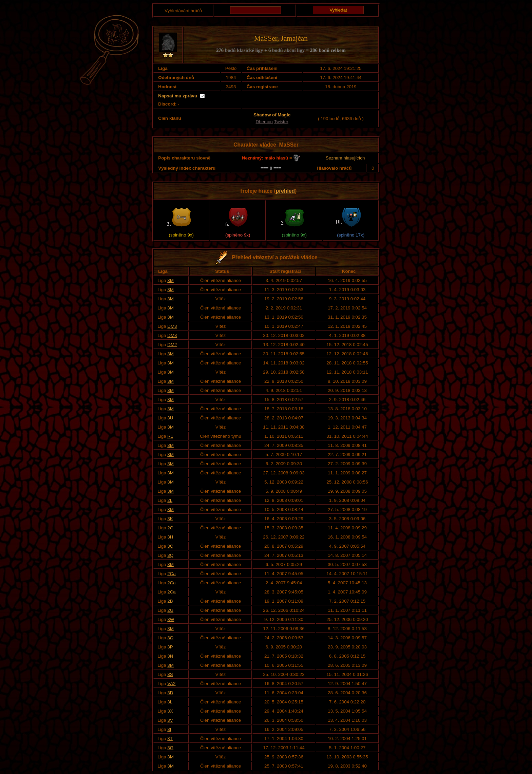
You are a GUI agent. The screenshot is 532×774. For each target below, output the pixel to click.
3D (170, 693)
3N (170, 656)
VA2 (171, 684)
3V (170, 720)
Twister (281, 122)
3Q (170, 555)
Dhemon (264, 122)
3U (170, 418)
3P (170, 647)
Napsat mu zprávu (178, 96)
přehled (285, 191)
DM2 (172, 345)
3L (170, 702)
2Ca (171, 574)
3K (170, 519)
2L (170, 500)
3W (171, 619)
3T (170, 739)
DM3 (172, 326)
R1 (170, 436)
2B (170, 601)
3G (170, 748)
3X (170, 711)
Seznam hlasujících (345, 158)
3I (169, 729)
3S (170, 674)
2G (170, 528)
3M (170, 280)
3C (170, 546)
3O (170, 638)
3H (170, 537)
